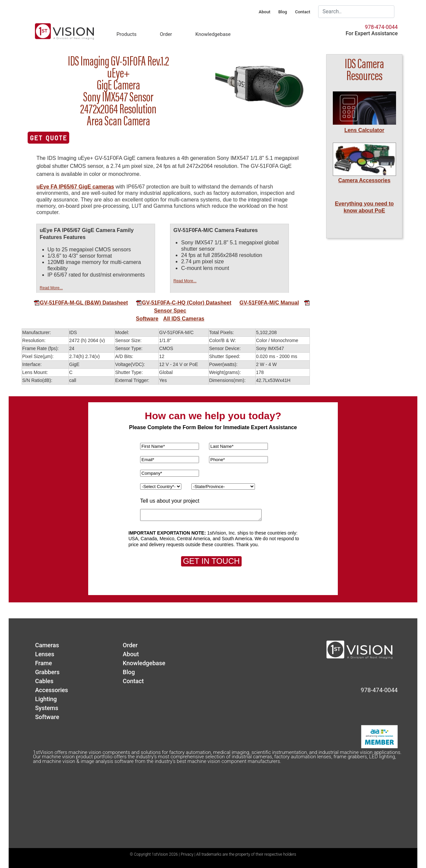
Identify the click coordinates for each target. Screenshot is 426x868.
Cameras (47, 645)
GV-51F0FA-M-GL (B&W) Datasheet (81, 303)
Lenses (45, 654)
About (264, 12)
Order (166, 34)
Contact (303, 12)
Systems (47, 708)
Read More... (51, 288)
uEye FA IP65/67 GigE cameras (75, 187)
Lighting (46, 699)
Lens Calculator (364, 130)
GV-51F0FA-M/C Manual (269, 303)
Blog (283, 12)
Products (126, 34)
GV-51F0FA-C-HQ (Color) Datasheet (184, 303)
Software (147, 319)
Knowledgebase (213, 34)
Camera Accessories (364, 180)
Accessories (51, 690)
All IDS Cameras (184, 319)
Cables (44, 681)
